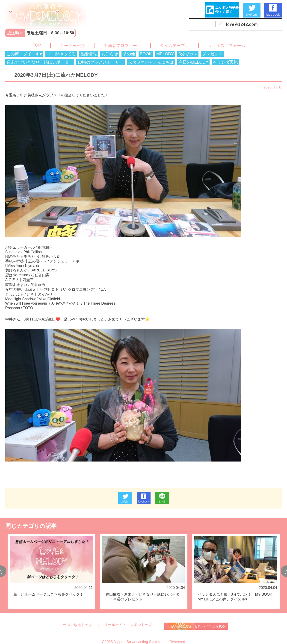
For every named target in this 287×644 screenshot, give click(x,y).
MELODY (165, 54)
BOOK (146, 54)
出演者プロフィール (122, 46)
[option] (51, 571)
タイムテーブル (175, 46)
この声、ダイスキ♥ (24, 54)
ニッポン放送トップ (76, 625)
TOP (37, 45)
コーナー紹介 (72, 46)
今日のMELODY (193, 62)
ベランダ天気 (225, 62)
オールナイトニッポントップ (128, 625)
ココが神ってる (61, 54)
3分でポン (188, 54)
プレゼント (212, 54)
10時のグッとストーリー (101, 62)
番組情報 (89, 54)
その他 (129, 54)
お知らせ (110, 54)
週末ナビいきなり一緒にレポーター (40, 62)
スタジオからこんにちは (151, 62)
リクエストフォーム (227, 46)
